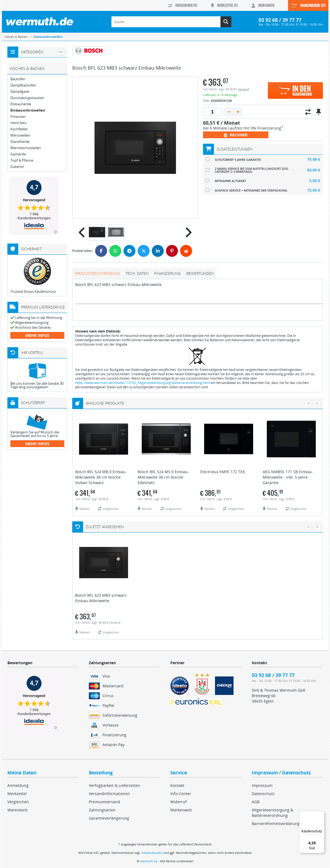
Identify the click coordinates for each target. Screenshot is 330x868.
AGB (256, 802)
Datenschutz (263, 794)
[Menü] (321, 814)
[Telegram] (129, 251)
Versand (243, 89)
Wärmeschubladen (26, 148)
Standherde (20, 142)
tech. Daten (137, 273)
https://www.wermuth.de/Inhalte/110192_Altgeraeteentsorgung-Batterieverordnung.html (143, 383)
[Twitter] (144, 251)
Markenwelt (181, 810)
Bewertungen (200, 273)
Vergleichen (18, 802)
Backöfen (18, 79)
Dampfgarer (20, 92)
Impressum (262, 785)
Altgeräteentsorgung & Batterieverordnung (273, 813)
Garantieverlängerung (109, 818)
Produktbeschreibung (97, 273)
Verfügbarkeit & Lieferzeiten (114, 785)
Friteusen (18, 117)
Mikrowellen (20, 135)
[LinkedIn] (158, 251)
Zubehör (17, 167)
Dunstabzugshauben (27, 98)
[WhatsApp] (115, 251)
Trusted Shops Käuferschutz (33, 291)
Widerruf (178, 802)
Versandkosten (152, 853)
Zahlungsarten (102, 810)
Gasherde (18, 154)
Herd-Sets (18, 123)
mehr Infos (37, 335)
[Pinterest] (172, 251)
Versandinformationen (109, 794)
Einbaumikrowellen (28, 110)
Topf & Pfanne (22, 160)
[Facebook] (101, 251)
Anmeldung (18, 785)
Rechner (236, 135)
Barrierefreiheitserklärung (276, 824)
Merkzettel (17, 794)
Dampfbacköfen (23, 85)
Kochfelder (19, 129)
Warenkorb (17, 810)
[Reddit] (186, 251)
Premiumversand (105, 802)
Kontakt (177, 785)
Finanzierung (167, 273)
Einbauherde (21, 104)
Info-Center (181, 794)
